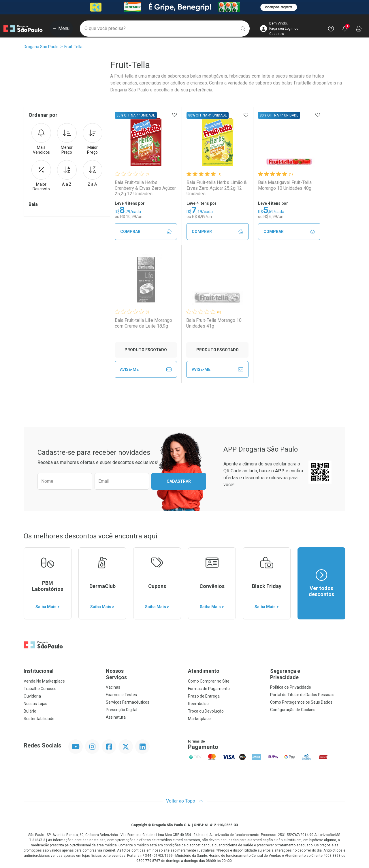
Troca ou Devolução (206, 711)
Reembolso (198, 704)
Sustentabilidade (39, 719)
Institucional (39, 671)
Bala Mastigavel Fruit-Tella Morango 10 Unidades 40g (285, 185)
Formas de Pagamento (209, 689)
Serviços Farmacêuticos (128, 702)
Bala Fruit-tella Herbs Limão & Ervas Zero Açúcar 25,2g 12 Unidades (217, 188)
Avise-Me (146, 369)
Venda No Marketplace (44, 681)
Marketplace (199, 719)
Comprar (146, 232)
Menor (67, 139)
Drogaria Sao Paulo (41, 47)
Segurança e (308, 674)
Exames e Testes (121, 695)
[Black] (184, 7)
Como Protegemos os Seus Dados (301, 702)
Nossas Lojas (35, 704)
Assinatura (116, 717)
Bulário (30, 711)
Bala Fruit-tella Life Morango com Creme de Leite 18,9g (143, 323)
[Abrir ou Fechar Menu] (61, 29)
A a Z (67, 173)
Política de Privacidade (291, 687)
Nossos (143, 674)
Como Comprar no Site (209, 681)
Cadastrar (179, 481)
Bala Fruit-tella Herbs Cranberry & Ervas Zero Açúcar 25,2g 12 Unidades (145, 188)
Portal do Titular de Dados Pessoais (302, 695)
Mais (41, 139)
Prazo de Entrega (204, 696)
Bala (33, 204)
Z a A (93, 173)
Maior (93, 139)
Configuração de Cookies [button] (293, 710)
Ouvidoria (32, 696)
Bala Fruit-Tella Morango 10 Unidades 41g (214, 323)
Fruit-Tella (73, 47)
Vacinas (113, 687)
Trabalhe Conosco (40, 689)
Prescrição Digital (122, 710)
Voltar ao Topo (185, 801)
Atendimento (204, 671)
